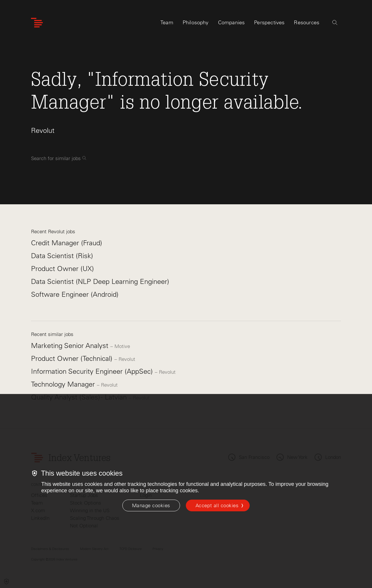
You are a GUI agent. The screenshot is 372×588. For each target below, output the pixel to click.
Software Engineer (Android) (75, 294)
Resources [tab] (307, 23)
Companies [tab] (232, 23)
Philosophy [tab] (196, 23)
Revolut (43, 130)
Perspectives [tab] (269, 23)
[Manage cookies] (151, 505)
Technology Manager (64, 384)
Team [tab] (167, 23)
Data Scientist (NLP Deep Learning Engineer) (100, 281)
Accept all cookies (217, 505)
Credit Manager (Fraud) (67, 243)
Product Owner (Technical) (73, 358)
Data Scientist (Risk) (62, 256)
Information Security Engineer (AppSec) (93, 371)
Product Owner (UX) (62, 269)
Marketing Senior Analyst (71, 346)
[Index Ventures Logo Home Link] (37, 23)
